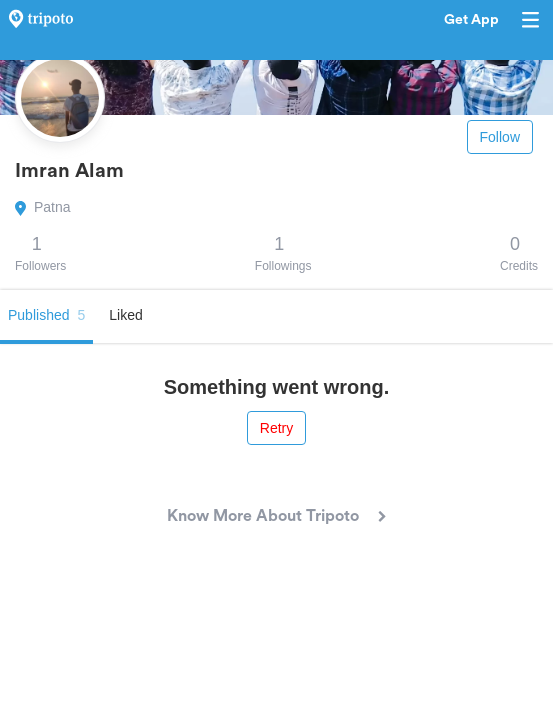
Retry (276, 428)
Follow (500, 137)
